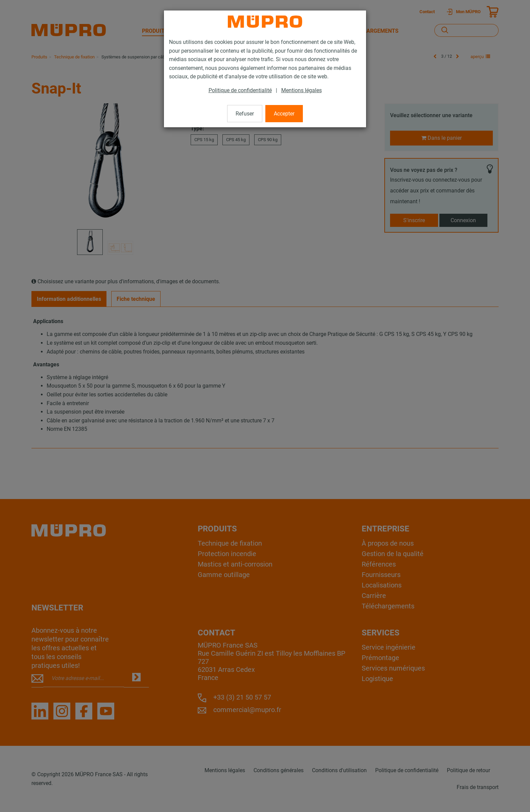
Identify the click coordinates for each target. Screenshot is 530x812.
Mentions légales (302, 90)
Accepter (284, 114)
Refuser (245, 114)
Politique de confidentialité (240, 90)
